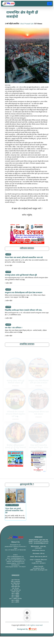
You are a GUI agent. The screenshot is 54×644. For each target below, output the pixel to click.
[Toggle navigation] (49, 4)
